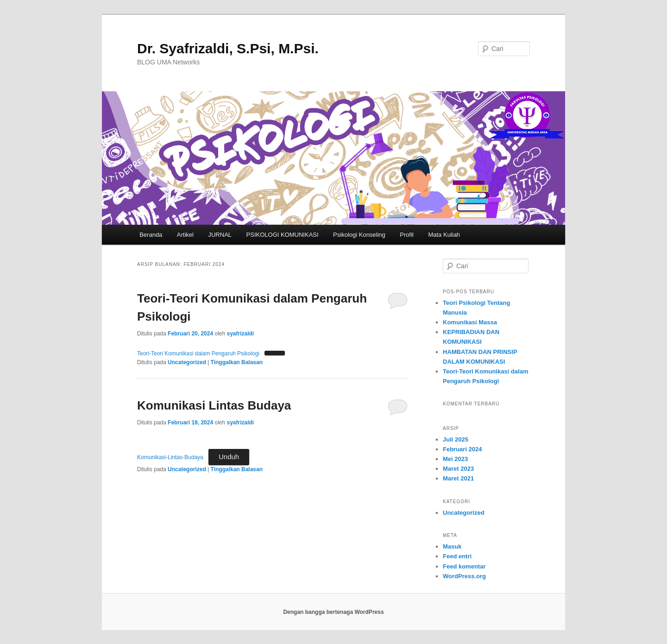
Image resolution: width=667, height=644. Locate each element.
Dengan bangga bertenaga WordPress (333, 612)
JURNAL (220, 235)
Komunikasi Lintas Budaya (214, 405)
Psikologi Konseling (359, 235)
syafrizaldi (240, 334)
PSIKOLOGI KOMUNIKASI (283, 235)
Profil (407, 235)
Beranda (151, 235)
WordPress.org (464, 576)
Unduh (229, 457)
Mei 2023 (455, 459)
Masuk (452, 546)
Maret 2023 (458, 469)
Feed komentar (464, 566)
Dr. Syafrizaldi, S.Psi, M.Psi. (228, 48)
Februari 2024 (462, 449)
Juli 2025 (456, 439)
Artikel (185, 235)
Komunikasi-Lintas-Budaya (170, 457)
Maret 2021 (458, 478)
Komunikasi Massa (470, 322)
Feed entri (457, 556)
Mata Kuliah (444, 235)
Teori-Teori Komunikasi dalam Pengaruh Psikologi (198, 354)
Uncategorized (187, 362)
